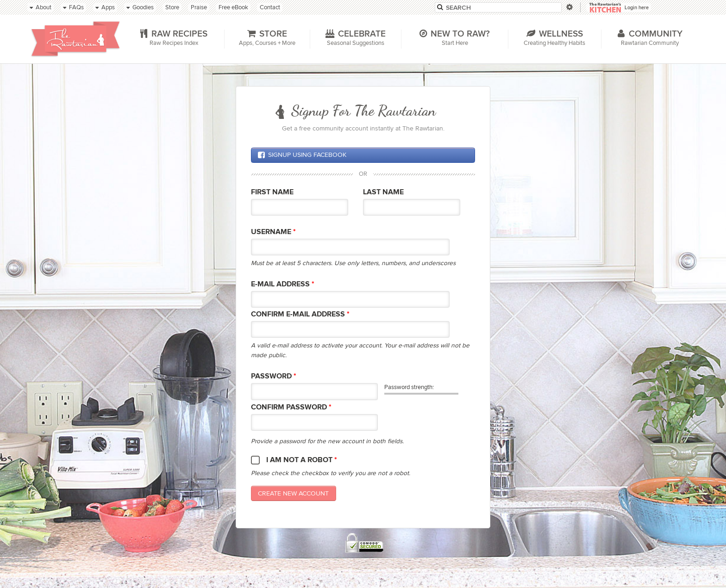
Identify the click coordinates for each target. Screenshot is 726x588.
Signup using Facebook (302, 155)
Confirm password (291, 407)
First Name (272, 192)
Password (274, 376)
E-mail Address (283, 284)
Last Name (383, 192)
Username (273, 232)
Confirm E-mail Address (300, 314)
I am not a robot (302, 460)
